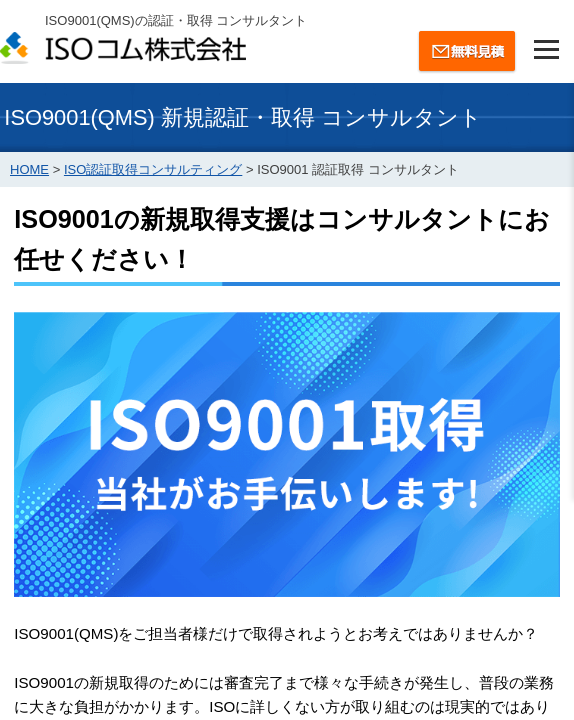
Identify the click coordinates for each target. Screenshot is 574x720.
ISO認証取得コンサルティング (153, 169)
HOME (29, 169)
